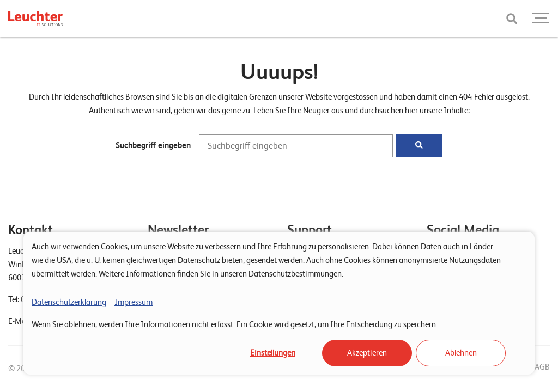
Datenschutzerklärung (69, 302)
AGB (542, 367)
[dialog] (279, 303)
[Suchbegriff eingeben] (296, 146)
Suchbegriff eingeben (153, 145)
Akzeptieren (367, 353)
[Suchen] (419, 146)
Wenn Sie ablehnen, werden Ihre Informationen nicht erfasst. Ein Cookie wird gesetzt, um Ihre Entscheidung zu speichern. (235, 324)
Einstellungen (273, 353)
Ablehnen (461, 353)
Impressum (134, 302)
